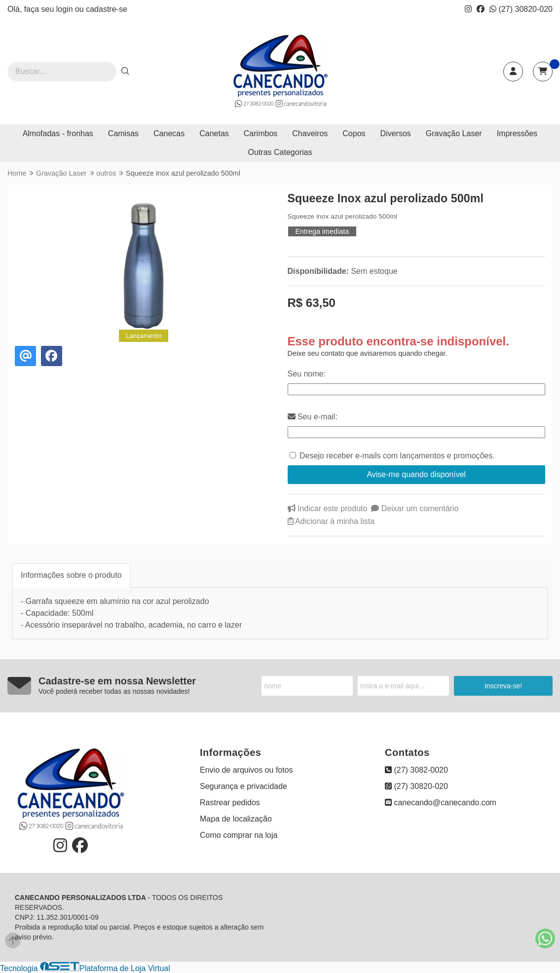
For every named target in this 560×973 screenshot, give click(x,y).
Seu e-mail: (313, 417)
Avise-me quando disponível (416, 474)
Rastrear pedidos (230, 803)
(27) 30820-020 (521, 9)
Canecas (169, 133)
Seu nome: (307, 374)
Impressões (517, 133)
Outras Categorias (280, 152)
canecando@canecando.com (441, 803)
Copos (354, 133)
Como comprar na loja (239, 835)
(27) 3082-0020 (416, 770)
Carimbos (261, 133)
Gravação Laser (454, 133)
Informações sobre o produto (71, 575)
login (66, 9)
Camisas (123, 133)
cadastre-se (107, 9)
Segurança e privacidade (243, 786)
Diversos (396, 133)
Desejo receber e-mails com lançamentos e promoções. (397, 456)
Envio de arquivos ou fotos (246, 770)
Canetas (214, 133)
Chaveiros (310, 133)
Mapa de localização (236, 819)
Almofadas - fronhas (58, 133)
